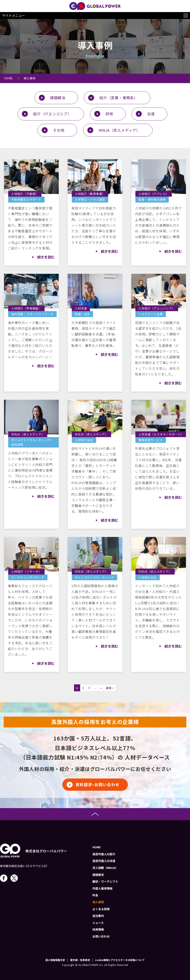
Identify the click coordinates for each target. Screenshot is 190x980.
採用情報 (98, 929)
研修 (109, 114)
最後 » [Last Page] (110, 688)
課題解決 (58, 98)
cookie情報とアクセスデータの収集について (120, 960)
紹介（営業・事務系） (119, 98)
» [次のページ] (101, 688)
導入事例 (98, 902)
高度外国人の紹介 (104, 854)
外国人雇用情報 (102, 888)
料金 (95, 895)
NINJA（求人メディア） (119, 130)
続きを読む (46, 257)
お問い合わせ (101, 936)
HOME (97, 847)
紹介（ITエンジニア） (52, 114)
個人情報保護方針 (55, 960)
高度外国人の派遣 (104, 861)
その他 (59, 130)
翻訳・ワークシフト (105, 881)
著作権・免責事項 (80, 960)
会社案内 (98, 916)
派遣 (151, 114)
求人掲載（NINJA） (105, 868)
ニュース (98, 923)
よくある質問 (101, 909)
